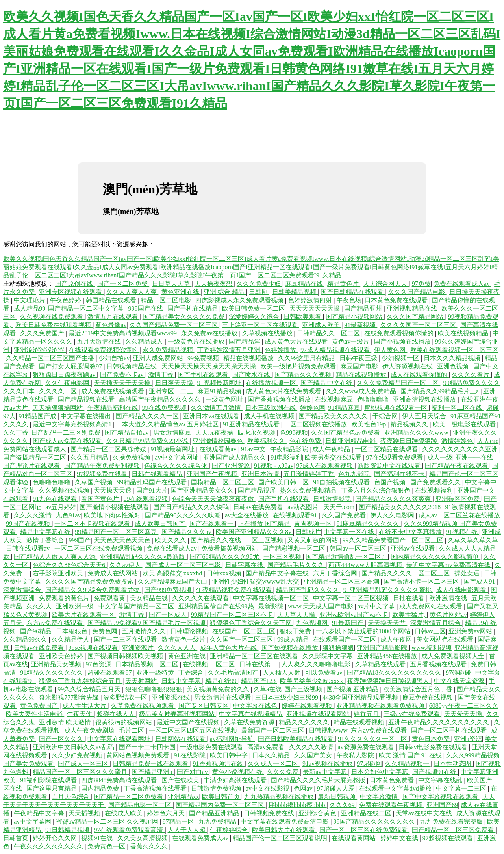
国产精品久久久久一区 (148, 416)
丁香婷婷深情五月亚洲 (230, 350)
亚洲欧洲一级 (76, 606)
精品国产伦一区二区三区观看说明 (281, 838)
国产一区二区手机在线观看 (450, 730)
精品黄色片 (344, 284)
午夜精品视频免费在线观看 (235, 590)
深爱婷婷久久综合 (255, 317)
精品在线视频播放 (249, 358)
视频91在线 (98, 838)
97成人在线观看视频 (325, 466)
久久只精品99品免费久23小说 (148, 441)
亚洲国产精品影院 (383, 648)
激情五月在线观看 (113, 317)
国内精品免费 (101, 788)
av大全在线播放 (247, 515)
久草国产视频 (94, 482)
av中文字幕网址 (178, 457)
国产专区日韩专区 (204, 706)
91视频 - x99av (274, 466)
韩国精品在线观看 (112, 300)
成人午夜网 (397, 639)
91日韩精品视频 (68, 830)
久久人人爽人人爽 (132, 292)
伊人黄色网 (391, 350)
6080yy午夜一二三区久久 (464, 706)
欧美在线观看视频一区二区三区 (454, 350)
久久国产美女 (314, 755)
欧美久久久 (171, 540)
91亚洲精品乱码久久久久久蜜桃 (388, 590)
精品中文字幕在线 (46, 532)
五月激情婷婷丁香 (309, 474)
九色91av (68, 515)
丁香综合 (192, 673)
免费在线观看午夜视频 (391, 805)
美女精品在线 (150, 598)
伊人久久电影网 (393, 515)
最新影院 (272, 606)
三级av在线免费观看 (412, 714)
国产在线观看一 (212, 524)
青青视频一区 (314, 524)
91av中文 (254, 449)
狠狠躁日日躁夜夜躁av (65, 375)
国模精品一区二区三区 (223, 482)
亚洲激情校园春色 (219, 441)
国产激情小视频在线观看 (115, 507)
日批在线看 (409, 598)
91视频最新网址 (220, 383)
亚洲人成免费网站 (159, 358)
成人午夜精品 (332, 449)
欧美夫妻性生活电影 (35, 714)
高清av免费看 (267, 747)
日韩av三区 (430, 631)
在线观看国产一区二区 (345, 639)
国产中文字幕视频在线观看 (441, 797)
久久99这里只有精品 (307, 358)
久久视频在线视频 (65, 490)
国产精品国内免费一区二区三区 (220, 805)
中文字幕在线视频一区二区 (272, 598)
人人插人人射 (282, 673)
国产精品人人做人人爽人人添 (56, 557)
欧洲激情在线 (449, 598)
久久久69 (343, 805)
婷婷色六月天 (167, 813)
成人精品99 (30, 308)
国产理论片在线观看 (32, 466)
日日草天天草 (172, 284)
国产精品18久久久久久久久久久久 (395, 673)
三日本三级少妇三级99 (287, 697)
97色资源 (99, 664)
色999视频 (294, 433)
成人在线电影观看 (462, 590)
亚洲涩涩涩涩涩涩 (40, 350)
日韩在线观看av (29, 548)
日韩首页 (17, 838)
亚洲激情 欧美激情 (66, 722)
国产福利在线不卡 (400, 474)
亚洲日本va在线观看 (212, 416)
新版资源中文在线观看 (390, 466)
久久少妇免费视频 (78, 755)
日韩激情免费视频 (217, 788)
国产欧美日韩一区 (284, 482)
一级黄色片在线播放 (197, 341)
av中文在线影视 (268, 788)
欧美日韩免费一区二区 (254, 308)
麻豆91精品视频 (220, 391)
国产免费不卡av (123, 375)
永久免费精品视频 (169, 350)
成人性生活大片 (85, 706)
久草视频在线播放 (268, 333)
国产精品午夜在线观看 (457, 466)
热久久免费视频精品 (309, 490)
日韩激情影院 (333, 499)
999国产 (80, 540)
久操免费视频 (132, 457)
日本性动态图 (453, 764)
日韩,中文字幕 (182, 681)
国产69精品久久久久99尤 (225, 557)
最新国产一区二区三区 (274, 730)
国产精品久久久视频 (304, 375)
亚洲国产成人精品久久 (235, 457)
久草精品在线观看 (381, 664)
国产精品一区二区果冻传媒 (109, 449)
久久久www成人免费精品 (362, 391)
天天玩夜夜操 (215, 433)
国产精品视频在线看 (87, 399)
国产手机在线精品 (193, 308)
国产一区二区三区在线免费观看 (364, 830)
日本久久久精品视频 (453, 358)
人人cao (488, 441)
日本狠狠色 (72, 631)
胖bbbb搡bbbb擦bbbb (298, 805)
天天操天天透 (113, 490)
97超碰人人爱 (337, 788)
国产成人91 (480, 581)
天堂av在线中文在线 (425, 813)
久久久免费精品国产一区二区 (398, 383)
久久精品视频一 (408, 764)
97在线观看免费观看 (395, 457)
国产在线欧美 (181, 780)
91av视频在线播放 (328, 764)
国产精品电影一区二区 (141, 805)
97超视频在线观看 (448, 838)
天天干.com (340, 507)
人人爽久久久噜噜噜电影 (317, 664)
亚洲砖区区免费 (458, 499)
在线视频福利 (435, 490)
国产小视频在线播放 (403, 341)
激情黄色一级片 (184, 639)
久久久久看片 (471, 375)
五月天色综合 (71, 797)
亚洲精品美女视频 (57, 664)
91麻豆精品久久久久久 (369, 524)
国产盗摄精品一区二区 (35, 457)
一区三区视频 (265, 540)
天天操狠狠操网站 (58, 408)
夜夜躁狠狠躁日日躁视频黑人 (389, 681)
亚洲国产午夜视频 (213, 474)
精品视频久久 (410, 424)
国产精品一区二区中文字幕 (87, 308)
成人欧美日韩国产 (161, 524)
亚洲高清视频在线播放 (425, 399)
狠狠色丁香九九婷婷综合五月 (81, 681)
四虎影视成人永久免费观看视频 (240, 300)
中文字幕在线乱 (441, 780)
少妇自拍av (114, 358)
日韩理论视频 (190, 631)
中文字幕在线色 (256, 706)
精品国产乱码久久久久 (308, 590)
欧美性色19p (369, 424)
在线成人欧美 (124, 813)
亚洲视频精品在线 (413, 308)
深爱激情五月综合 (436, 623)
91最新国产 (348, 623)
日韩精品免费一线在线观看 (151, 764)
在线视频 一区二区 (209, 664)
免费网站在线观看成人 (35, 449)
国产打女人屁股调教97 (71, 366)
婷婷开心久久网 (56, 838)
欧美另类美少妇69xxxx (312, 681)
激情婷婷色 (458, 441)
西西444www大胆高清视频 (366, 565)
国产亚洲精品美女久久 (203, 490)
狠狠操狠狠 (338, 648)
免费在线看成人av (173, 548)
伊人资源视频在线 (408, 366)
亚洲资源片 (139, 648)
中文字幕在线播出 (87, 416)
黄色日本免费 (432, 739)
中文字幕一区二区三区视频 (352, 598)
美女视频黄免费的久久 (219, 689)
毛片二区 (132, 730)
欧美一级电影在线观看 (465, 424)
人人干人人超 (187, 830)
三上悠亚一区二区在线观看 (261, 325)
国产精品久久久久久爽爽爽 (394, 499)
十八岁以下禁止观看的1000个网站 (364, 631)
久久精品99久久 (26, 639)
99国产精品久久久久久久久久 (375, 821)
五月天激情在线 (100, 341)
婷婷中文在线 (400, 838)
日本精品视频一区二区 (148, 664)
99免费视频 (204, 358)
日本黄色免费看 (393, 780)
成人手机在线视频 (270, 416)
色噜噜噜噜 (374, 399)
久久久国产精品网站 (416, 317)
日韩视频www (328, 730)
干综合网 (386, 416)
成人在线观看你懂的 (420, 375)
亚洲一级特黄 (156, 673)
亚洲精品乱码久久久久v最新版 (143, 557)
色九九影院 (355, 474)
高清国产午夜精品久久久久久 (161, 399)
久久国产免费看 (345, 515)
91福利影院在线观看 (49, 780)
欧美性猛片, (409, 615)
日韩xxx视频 (225, 573)
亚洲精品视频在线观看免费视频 (381, 706)
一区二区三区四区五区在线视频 (194, 730)
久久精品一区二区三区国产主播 (51, 358)
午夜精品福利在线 (113, 408)
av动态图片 (304, 507)
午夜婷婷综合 (230, 830)
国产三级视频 (304, 689)
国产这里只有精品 (52, 788)
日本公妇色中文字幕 (380, 772)
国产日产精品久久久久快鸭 (192, 507)
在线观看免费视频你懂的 (104, 350)
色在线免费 (306, 441)
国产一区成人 (169, 615)
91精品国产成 (38, 416)
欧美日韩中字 (230, 755)
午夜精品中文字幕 (40, 813)
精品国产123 (259, 681)
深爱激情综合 (23, 590)
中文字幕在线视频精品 (251, 714)
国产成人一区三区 (84, 764)
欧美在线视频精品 (464, 333)
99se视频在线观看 (94, 648)
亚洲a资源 (468, 739)
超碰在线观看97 (110, 673)
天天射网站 (142, 681)
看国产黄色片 (101, 499)
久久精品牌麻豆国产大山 (173, 581)
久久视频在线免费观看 (52, 317)
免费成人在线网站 (113, 573)
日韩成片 (308, 532)
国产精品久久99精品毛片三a (440, 391)
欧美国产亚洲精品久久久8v (254, 532)
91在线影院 (191, 755)
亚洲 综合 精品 (225, 292)
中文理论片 (30, 300)
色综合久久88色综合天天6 (70, 565)
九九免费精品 (218, 821)
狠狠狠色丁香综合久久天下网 (252, 623)
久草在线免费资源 (250, 722)
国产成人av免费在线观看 (68, 441)
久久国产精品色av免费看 (346, 433)
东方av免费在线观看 (55, 623)
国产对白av (193, 772)
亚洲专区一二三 (172, 391)
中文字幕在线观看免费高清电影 (285, 821)
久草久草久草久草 (473, 540)
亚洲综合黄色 (318, 813)
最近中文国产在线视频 (189, 722)
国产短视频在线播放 (291, 648)
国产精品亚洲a (153, 772)
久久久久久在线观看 (201, 598)
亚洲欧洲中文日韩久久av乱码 (74, 747)
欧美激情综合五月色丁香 (419, 689)
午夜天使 (80, 714)
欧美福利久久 (267, 441)
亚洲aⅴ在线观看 (413, 548)
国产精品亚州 (364, 308)
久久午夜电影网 (68, 383)
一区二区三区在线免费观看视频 (99, 548)
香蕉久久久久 (150, 846)
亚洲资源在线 (172, 697)
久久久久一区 (59, 391)
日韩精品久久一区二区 (329, 333)
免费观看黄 (110, 598)
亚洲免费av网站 (471, 631)
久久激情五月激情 (217, 408)
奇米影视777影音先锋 (70, 697)
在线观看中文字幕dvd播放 (396, 788)
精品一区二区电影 (167, 300)
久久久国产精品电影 (417, 292)
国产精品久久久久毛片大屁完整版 (319, 780)
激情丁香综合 (46, 540)
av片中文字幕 (377, 606)
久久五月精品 (90, 457)
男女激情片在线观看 (223, 697)
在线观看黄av (219, 449)
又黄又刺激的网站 (313, 540)
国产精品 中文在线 (327, 383)
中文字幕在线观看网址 (120, 739)
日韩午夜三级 (359, 358)
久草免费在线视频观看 (143, 706)
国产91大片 (152, 490)
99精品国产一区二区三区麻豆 (117, 532)
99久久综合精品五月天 (90, 689)
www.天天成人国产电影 (321, 606)
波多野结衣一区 (126, 697)
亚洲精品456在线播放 (388, 656)
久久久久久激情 (312, 747)
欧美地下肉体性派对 (113, 515)
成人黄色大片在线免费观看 (284, 391)
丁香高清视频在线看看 (156, 788)
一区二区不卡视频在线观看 (93, 524)
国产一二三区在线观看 (126, 639)
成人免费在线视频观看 (113, 391)
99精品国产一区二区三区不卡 (233, 615)
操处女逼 (468, 573)
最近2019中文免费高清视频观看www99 (123, 333)
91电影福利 (286, 457)
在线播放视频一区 (272, 383)
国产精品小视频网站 (355, 317)
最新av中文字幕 (325, 772)
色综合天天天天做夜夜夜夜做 (214, 499)
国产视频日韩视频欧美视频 (126, 656)
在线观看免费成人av (201, 838)
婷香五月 (367, 714)
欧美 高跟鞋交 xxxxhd (173, 573)
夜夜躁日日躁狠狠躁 (409, 441)
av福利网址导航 (233, 739)
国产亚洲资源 (232, 466)
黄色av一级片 (351, 341)
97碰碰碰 (459, 673)
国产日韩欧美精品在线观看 (296, 739)
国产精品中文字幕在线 (278, 573)
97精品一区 (179, 821)
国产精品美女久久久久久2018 (400, 507)
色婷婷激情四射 (311, 300)
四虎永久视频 (257, 433)
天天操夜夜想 (214, 284)
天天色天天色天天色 (123, 540)
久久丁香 (16, 433)
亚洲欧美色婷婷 (62, 656)
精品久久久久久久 (305, 722)
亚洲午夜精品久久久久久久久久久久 (439, 722)
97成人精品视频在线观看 (336, 350)
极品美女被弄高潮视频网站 (178, 714)
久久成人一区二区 (274, 764)
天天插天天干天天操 (123, 383)
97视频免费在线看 (103, 474)
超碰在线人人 (117, 714)
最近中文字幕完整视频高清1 (73, 424)
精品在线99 (222, 681)
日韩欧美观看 (303, 317)
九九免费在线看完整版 (452, 821)
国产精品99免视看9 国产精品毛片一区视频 (147, 623)
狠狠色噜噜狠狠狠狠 (154, 689)
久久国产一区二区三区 (242, 639)
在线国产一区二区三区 (245, 631)
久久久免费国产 (43, 333)
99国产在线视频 (29, 524)
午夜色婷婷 (66, 300)
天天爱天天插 (464, 714)
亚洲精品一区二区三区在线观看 (255, 656)
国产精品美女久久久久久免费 (184, 317)
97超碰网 (369, 764)
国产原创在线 (75, 284)
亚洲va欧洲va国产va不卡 (354, 615)
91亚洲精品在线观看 (252, 424)
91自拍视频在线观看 (342, 482)
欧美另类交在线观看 (334, 457)
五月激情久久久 (145, 631)
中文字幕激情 (380, 797)
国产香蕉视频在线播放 (280, 399)
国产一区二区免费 (123, 284)
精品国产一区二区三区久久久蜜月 (81, 772)
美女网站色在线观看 (446, 639)
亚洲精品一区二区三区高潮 (342, 581)
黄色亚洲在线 (181, 292)
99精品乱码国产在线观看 (153, 482)
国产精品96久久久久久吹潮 (183, 515)
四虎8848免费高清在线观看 (120, 780)
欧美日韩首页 (222, 797)
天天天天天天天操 (315, 308)
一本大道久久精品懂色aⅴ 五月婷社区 (168, 424)
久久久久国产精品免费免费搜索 (90, 581)
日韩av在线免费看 (259, 507)
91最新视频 (361, 325)
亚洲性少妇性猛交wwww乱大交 (256, 581)
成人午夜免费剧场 (90, 730)
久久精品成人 (145, 341)
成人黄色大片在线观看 (297, 341)
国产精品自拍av (127, 433)
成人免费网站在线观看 (432, 606)
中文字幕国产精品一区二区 (137, 606)
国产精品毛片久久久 (296, 565)
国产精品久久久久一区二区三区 (406, 573)
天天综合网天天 (386, 284)
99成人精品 (294, 639)
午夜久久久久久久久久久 (49, 846)
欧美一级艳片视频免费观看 (299, 366)
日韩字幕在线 (245, 565)
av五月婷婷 (61, 507)
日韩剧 (259, 292)
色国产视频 (391, 482)
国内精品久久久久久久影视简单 (435, 557)
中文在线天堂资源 (460, 681)
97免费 (421, 284)
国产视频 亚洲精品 (353, 689)
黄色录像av (111, 325)
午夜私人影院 (356, 755)
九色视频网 (313, 623)
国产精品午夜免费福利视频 (103, 466)
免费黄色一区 (107, 846)
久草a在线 (268, 689)
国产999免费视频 (169, 590)
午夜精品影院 (290, 449)
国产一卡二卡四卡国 (148, 747)
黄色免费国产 (40, 706)
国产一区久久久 (62, 739)
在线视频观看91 (296, 515)
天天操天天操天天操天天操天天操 (209, 366)
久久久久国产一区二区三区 (419, 325)
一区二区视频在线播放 (316, 424)
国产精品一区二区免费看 (129, 797)
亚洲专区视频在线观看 (71, 292)
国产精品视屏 (258, 490)
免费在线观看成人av (462, 284)
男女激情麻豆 (173, 433)
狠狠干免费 (296, 631)
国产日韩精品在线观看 (353, 292)
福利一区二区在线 (458, 408)
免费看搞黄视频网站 (230, 548)
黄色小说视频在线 (238, 772)
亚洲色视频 (454, 366)
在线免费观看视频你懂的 (400, 333)
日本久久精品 (272, 755)
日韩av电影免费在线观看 (434, 747)
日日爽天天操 (175, 383)
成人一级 (440, 457)
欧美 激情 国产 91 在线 (411, 755)
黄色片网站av (448, 615)
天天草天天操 (297, 615)
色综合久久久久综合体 (176, 466)
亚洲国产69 (442, 805)
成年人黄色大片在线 (229, 648)
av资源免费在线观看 (366, 747)
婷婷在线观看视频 (308, 706)
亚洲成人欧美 (322, 325)
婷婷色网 (313, 408)
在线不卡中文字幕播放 (411, 532)
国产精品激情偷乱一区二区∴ (347, 557)
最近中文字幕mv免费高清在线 (449, 565)
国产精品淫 (245, 341)
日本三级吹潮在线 (271, 408)
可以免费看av (324, 673)
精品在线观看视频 (359, 722)
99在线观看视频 (146, 499)
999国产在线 (146, 308)
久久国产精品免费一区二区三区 (174, 325)
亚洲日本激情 (261, 474)
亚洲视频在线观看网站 (319, 714)
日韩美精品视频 (295, 292)
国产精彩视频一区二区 (295, 548)
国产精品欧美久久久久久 (334, 416)
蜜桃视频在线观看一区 (397, 408)
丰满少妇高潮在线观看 (236, 780)
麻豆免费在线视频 (428, 697)
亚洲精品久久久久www (417, 433)
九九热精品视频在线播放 (280, 797)
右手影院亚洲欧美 (59, 573)
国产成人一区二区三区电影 (184, 565)
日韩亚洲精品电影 (351, 441)
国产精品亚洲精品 (215, 813)
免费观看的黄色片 (65, 598)
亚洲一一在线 (475, 457)
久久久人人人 (178, 648)
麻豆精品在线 (305, 284)
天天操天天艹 (387, 623)
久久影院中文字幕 (328, 656)
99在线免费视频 (165, 408)
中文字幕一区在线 (350, 532)
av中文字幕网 (33, 821)
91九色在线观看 (56, 499)
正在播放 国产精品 (265, 524)
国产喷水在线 (252, 375)
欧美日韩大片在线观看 (284, 830)
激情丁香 (161, 375)
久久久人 (40, 606)
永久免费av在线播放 (210, 333)
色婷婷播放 (281, 350)
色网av (304, 788)
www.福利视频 (432, 648)
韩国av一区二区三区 (359, 548)
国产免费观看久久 (436, 482)
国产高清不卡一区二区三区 (422, 581)
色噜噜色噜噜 (52, 482)
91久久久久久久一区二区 (373, 739)
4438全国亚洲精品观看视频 (361, 697)
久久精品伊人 (71, 639)
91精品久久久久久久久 (52, 673)
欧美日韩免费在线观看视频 (54, 325)
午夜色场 (349, 300)
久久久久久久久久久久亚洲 (461, 449)
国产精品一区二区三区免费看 (454, 830)
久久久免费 (283, 772)
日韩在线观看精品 (157, 474)
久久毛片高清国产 (234, 673)
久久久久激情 (33, 515)
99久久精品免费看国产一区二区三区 (394, 540)
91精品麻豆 (345, 408)
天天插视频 (85, 813)
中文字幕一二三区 (462, 788)
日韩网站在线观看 (181, 739)
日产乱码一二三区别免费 (67, 433)
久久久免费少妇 (259, 284)
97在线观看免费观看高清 (129, 830)
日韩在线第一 (259, 664)
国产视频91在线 (435, 772)
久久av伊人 (126, 565)
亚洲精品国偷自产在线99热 (217, 606)
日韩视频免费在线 (270, 813)
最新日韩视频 (337, 797)
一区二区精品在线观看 (387, 449)
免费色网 (106, 631)
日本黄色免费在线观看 (397, 300)
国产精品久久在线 (217, 540)
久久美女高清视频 (143, 838)
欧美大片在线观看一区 (84, 615)
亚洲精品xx (183, 797)
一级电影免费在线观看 (212, 747)
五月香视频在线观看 (439, 664)
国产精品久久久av (187, 532)
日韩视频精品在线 (132, 366)
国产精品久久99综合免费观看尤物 (93, 590)
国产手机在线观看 (204, 375)
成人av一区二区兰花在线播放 (459, 515)
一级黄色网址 (225, 399)
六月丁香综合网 (336, 573)
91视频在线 (463, 532)
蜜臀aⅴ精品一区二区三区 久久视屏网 (108, 821)
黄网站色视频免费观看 (139, 755)
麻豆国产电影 (360, 366)
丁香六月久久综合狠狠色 (376, 490)
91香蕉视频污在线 (219, 764)
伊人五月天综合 (425, 416)
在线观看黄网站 (354, 838)
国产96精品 (37, 631)
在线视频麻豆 (335, 399)
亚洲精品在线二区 (367, 813)
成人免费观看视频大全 (454, 656)
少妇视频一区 (401, 358)
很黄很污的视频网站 (124, 722)
